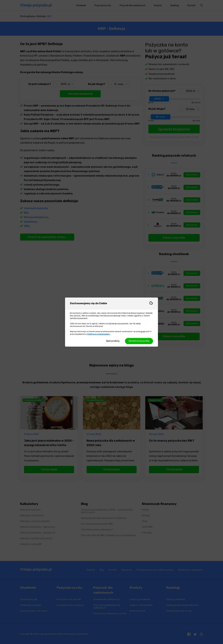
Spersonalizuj (113, 341)
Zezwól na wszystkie (139, 341)
